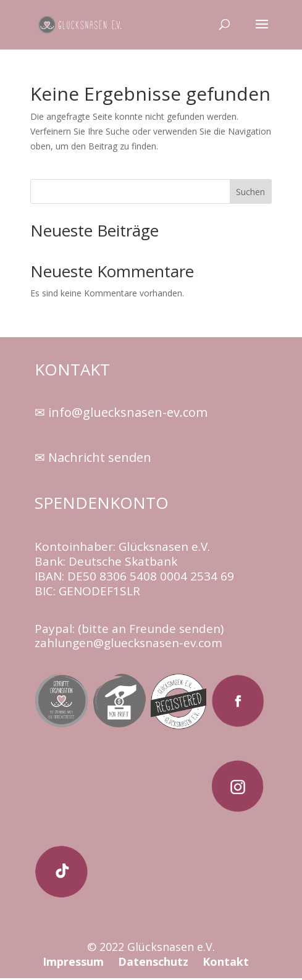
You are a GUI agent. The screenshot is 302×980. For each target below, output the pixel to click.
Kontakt (226, 961)
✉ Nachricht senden (93, 457)
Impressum (75, 961)
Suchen (250, 192)
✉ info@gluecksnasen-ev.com (121, 412)
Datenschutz (153, 961)
